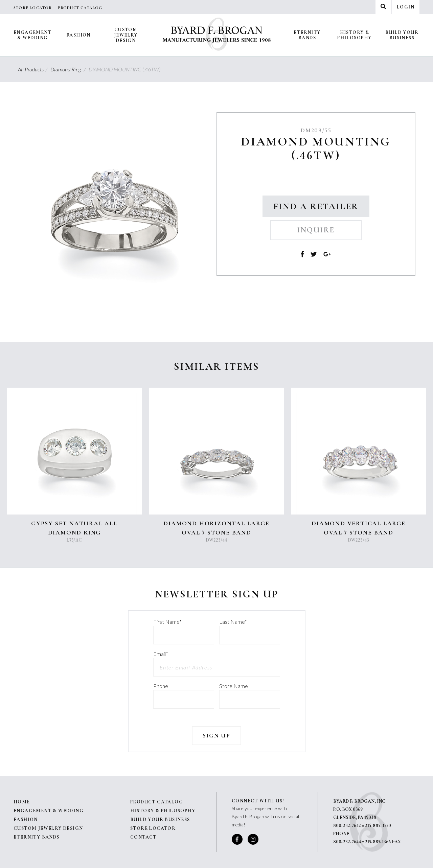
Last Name (233, 622)
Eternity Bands (307, 35)
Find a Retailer (316, 206)
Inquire (316, 230)
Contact (143, 837)
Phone (161, 686)
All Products (34, 69)
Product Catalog (80, 8)
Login (406, 7)
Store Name (234, 686)
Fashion (78, 35)
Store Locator (33, 8)
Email (161, 654)
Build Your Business (402, 35)
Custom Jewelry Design (126, 35)
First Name (167, 622)
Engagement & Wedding (32, 35)
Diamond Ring (69, 69)
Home (22, 802)
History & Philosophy (354, 35)
